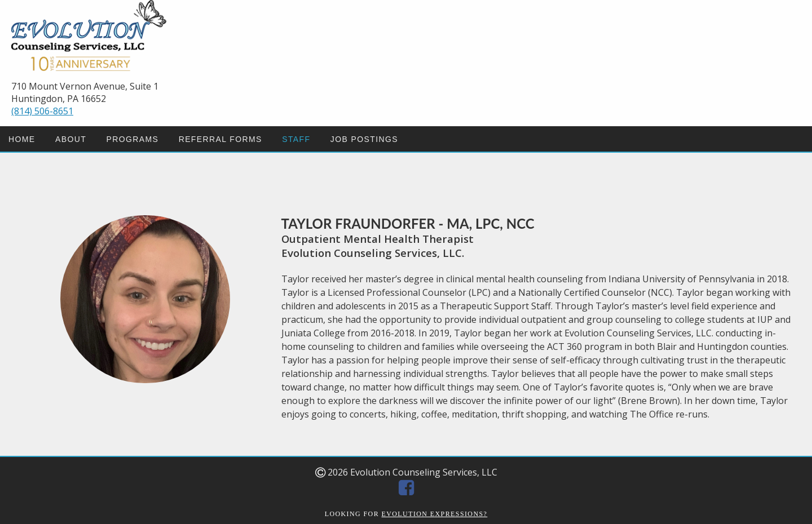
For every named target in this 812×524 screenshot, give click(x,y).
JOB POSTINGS (364, 139)
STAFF (296, 139)
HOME (22, 139)
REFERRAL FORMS (220, 139)
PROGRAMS (132, 139)
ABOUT (71, 139)
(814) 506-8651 (42, 111)
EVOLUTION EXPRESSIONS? (435, 514)
